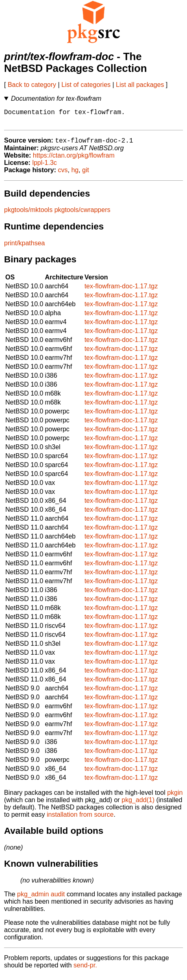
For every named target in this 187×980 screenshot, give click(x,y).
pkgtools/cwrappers (83, 214)
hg (75, 174)
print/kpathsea (25, 248)
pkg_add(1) (138, 804)
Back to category (32, 85)
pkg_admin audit (41, 899)
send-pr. (85, 970)
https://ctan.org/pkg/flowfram (74, 160)
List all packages (140, 85)
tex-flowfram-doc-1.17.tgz (121, 291)
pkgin (175, 797)
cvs (63, 174)
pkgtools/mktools (28, 214)
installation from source (80, 819)
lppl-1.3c (44, 167)
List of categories (86, 85)
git (86, 174)
